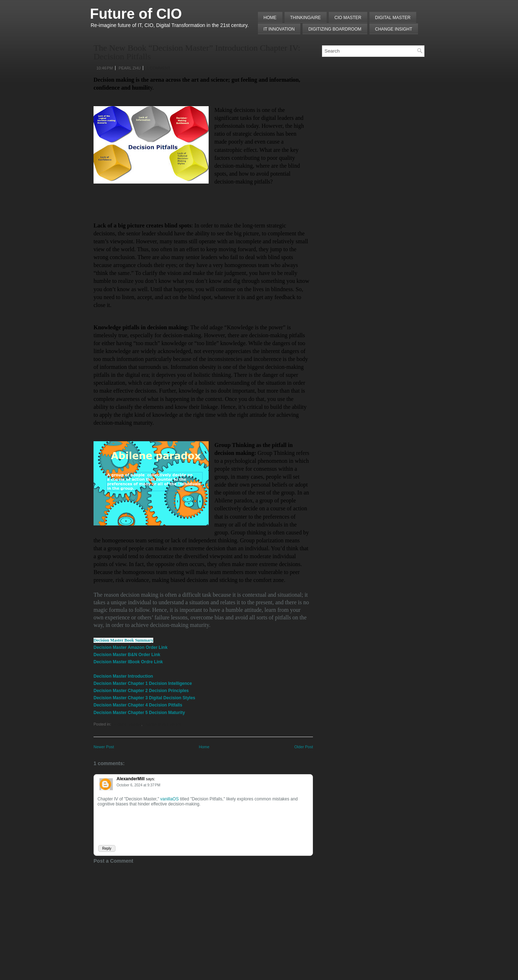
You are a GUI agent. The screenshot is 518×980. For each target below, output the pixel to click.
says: (150, 779)
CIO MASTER (348, 18)
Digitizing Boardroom (335, 29)
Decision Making (127, 724)
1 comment (158, 68)
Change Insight (394, 29)
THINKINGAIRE (306, 18)
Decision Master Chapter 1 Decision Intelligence (143, 683)
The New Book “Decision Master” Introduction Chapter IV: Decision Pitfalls (197, 52)
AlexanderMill (131, 779)
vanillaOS (170, 799)
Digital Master (393, 18)
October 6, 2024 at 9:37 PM (138, 785)
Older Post (304, 747)
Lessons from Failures (162, 724)
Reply (107, 848)
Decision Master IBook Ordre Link (128, 662)
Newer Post (104, 747)
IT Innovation (279, 29)
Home (270, 18)
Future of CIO (136, 14)
